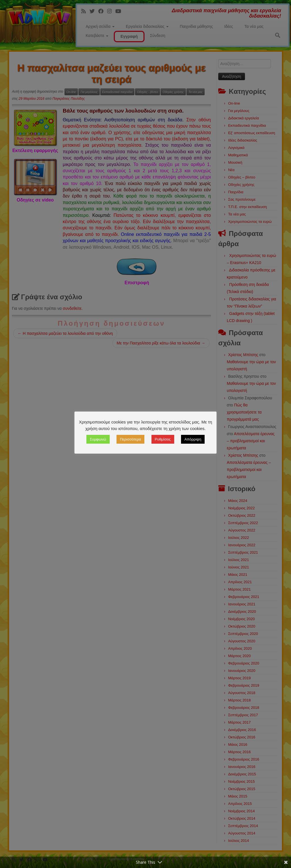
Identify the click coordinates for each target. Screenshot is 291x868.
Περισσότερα (130, 439)
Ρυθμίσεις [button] (163, 439)
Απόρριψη (193, 439)
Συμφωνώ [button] (98, 439)
